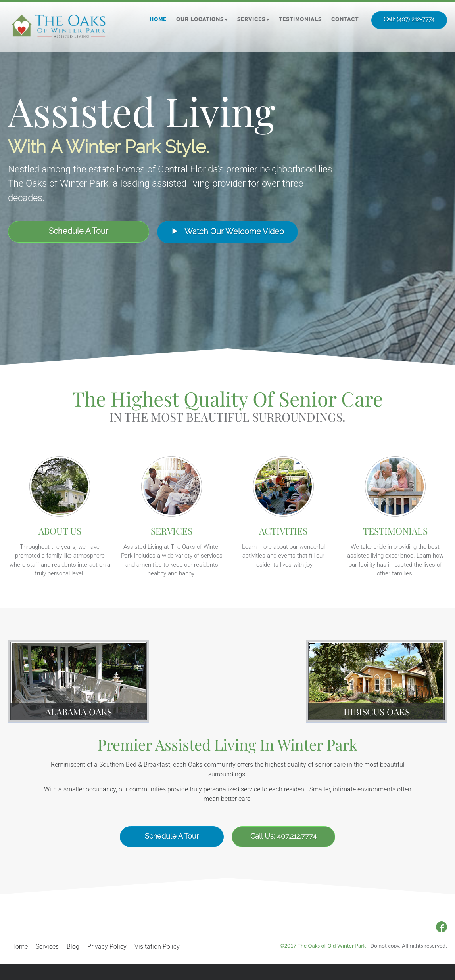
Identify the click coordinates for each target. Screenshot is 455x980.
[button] (202, 19)
